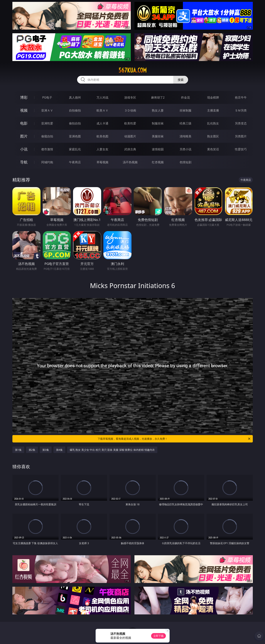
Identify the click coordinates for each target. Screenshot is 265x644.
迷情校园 (158, 149)
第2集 (32, 450)
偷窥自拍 (47, 136)
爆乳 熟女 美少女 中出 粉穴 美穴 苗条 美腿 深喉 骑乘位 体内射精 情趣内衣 (112, 450)
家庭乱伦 (75, 149)
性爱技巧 (241, 149)
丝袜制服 (185, 110)
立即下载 (158, 636)
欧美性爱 (130, 123)
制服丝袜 (158, 123)
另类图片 (241, 136)
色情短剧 (185, 162)
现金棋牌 (213, 97)
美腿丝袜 (158, 136)
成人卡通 (102, 123)
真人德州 (75, 97)
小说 (24, 149)
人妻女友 (102, 149)
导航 (24, 162)
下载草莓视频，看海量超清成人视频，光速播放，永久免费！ (174, 439)
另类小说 (185, 149)
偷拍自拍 (75, 123)
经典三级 (185, 123)
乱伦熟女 (213, 123)
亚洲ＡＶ (47, 110)
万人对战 (102, 97)
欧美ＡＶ (102, 110)
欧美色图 (102, 136)
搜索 (181, 80)
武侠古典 (130, 149)
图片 (24, 136)
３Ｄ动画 (130, 110)
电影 (24, 123)
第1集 (18, 450)
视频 (24, 110)
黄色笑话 (213, 149)
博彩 (24, 97)
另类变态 (241, 123)
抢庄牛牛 (241, 97)
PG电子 (47, 97)
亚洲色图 (75, 136)
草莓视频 (102, 162)
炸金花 (185, 97)
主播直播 (213, 110)
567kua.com (133, 70)
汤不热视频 (130, 162)
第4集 (59, 450)
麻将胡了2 (158, 97)
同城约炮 (47, 162)
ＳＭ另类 (241, 110)
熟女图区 (213, 136)
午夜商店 (75, 162)
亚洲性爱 (47, 123)
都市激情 (47, 149)
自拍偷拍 (75, 110)
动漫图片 (130, 136)
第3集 (46, 450)
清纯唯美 (185, 136)
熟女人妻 (158, 110)
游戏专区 (130, 97)
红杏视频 (158, 162)
